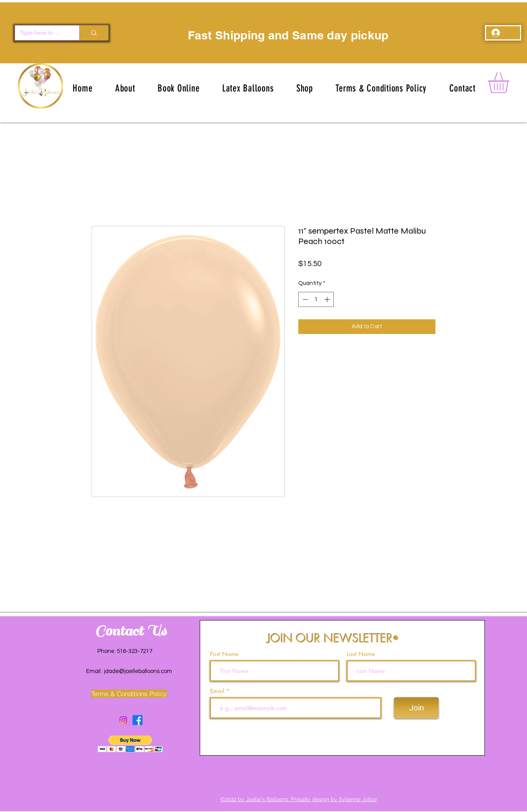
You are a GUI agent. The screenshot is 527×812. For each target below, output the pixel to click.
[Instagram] (123, 720)
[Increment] (328, 299)
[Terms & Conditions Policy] (129, 694)
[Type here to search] (41, 33)
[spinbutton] (316, 299)
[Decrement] (305, 299)
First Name (224, 654)
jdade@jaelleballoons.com (138, 671)
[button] (248, 88)
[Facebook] (138, 720)
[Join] (416, 708)
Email (218, 691)
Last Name (361, 654)
